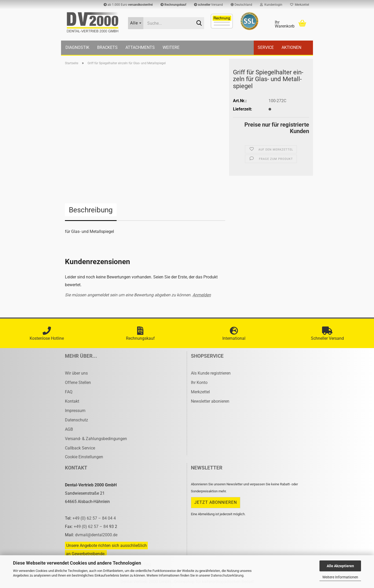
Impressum (75, 411)
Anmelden (202, 295)
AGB (69, 429)
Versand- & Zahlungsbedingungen (96, 439)
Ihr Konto (199, 383)
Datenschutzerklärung (227, 575)
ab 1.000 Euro (128, 5)
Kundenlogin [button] (271, 5)
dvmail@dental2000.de (96, 535)
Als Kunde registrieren (211, 373)
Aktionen (291, 47)
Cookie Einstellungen (84, 457)
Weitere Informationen (340, 577)
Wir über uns (76, 373)
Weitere (171, 47)
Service (266, 47)
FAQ (69, 392)
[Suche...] (136, 23)
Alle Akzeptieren (340, 566)
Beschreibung (91, 210)
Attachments (140, 47)
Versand (208, 5)
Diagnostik (77, 47)
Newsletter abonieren (210, 401)
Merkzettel (300, 5)
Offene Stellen (78, 383)
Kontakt (72, 401)
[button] (241, 5)
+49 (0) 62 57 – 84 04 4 (94, 518)
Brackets (107, 47)
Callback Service (80, 448)
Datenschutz (76, 420)
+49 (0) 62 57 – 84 (91, 527)
